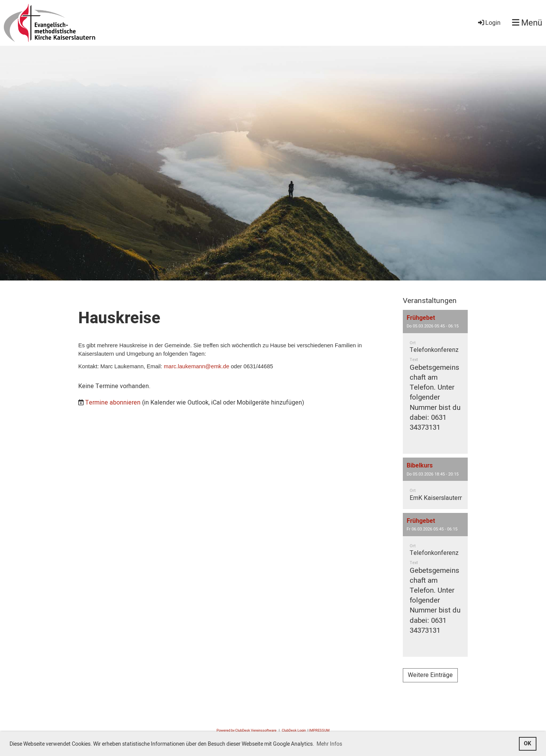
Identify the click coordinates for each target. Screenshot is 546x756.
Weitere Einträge (430, 675)
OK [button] (527, 744)
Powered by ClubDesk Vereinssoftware (246, 730)
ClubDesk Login (294, 730)
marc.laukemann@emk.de (196, 366)
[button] (435, 382)
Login (489, 23)
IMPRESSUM (319, 730)
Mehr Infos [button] (329, 744)
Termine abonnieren (113, 403)
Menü (527, 23)
